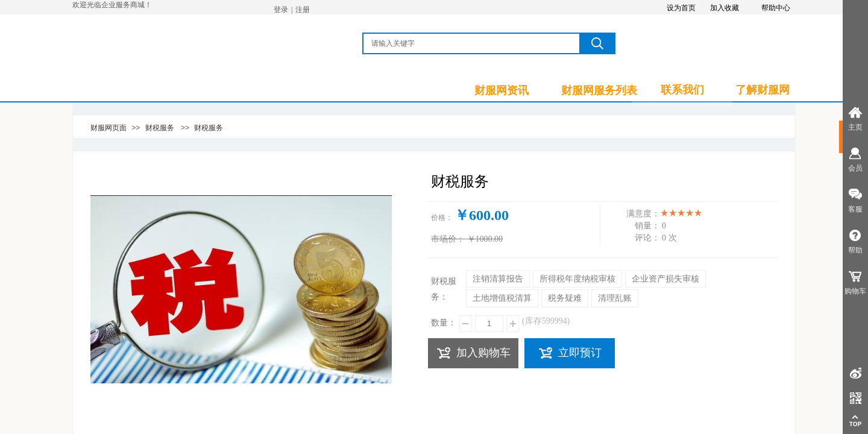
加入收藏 (725, 8)
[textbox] (472, 43)
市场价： (448, 239)
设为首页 (681, 8)
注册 (303, 10)
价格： (442, 218)
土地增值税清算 (502, 298)
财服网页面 (108, 128)
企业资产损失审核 (665, 279)
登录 (281, 10)
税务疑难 (565, 298)
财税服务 (160, 128)
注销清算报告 (498, 279)
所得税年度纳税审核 (577, 279)
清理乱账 (615, 298)
